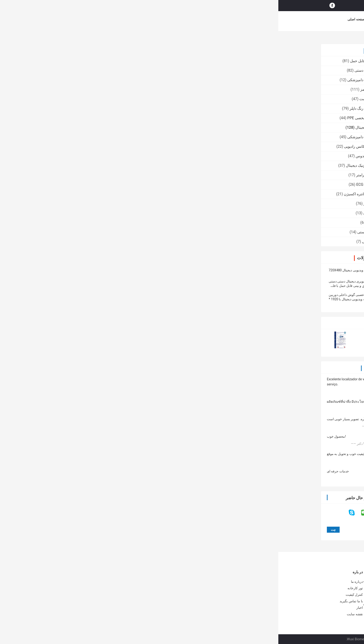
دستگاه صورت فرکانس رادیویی (90, 146)
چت (143, 127)
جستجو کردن (210, 6)
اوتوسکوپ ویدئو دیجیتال (278, 39)
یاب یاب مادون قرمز (98, 89)
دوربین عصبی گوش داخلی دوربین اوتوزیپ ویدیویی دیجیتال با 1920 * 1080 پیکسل (73, 299)
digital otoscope (211, 270)
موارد (225, 19)
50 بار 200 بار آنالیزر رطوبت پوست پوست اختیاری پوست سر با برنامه (188, 607)
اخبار (211, 19)
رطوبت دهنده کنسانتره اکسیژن (89, 194)
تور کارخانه (139, 19)
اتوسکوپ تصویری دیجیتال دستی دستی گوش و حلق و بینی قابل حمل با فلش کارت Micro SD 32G (76, 286)
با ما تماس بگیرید (189, 19)
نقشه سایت (76, 614)
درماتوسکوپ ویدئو (99, 203)
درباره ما (119, 19)
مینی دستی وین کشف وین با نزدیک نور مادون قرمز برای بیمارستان (116, 606)
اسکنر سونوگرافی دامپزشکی (91, 80)
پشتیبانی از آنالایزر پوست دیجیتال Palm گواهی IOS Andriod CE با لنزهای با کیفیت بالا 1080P (186, 584)
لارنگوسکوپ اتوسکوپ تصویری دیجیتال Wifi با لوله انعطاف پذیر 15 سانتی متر (217, 398)
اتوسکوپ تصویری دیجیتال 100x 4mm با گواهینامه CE (293, 398)
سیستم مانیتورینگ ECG (96, 184)
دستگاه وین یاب (102, 223)
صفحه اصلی (78, 19)
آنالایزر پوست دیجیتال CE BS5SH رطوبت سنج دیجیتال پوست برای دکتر (189, 596)
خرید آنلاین (243, 19)
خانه (317, 39)
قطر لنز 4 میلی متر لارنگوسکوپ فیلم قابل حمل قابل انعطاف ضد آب (255, 398)
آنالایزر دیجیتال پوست (97, 99)
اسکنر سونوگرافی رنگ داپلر (92, 108)
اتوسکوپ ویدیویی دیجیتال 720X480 (74, 270)
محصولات (100, 19)
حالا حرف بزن (289, 5)
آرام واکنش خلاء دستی (96, 232)
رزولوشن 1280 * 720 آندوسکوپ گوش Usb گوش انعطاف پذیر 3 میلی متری (179, 398)
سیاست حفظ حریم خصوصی (276, 639)
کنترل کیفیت (162, 19)
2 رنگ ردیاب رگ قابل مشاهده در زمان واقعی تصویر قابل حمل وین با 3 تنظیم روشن (116, 583)
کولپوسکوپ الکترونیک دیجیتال (91, 165)
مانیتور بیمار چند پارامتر (96, 175)
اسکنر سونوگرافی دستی (95, 70)
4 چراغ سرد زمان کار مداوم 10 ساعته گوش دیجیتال (147, 398)
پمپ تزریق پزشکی (99, 213)
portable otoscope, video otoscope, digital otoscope (265, 270)
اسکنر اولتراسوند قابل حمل (93, 61)
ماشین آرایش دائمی (99, 242)
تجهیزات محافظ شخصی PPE (91, 118)
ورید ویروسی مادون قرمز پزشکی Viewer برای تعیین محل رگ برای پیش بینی (118, 595)
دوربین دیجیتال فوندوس (95, 156)
